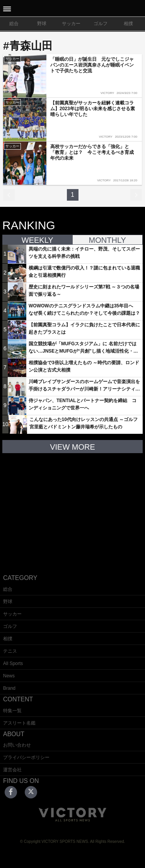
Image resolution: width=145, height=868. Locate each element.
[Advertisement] (73, 508)
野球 (42, 24)
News (9, 676)
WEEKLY (38, 240)
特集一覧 (12, 711)
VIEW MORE (72, 447)
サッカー (71, 24)
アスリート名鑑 (19, 723)
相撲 (128, 24)
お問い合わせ (17, 745)
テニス (10, 651)
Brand (9, 688)
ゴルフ (101, 24)
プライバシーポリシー (26, 757)
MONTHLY (107, 240)
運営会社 (12, 770)
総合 (14, 24)
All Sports (13, 663)
